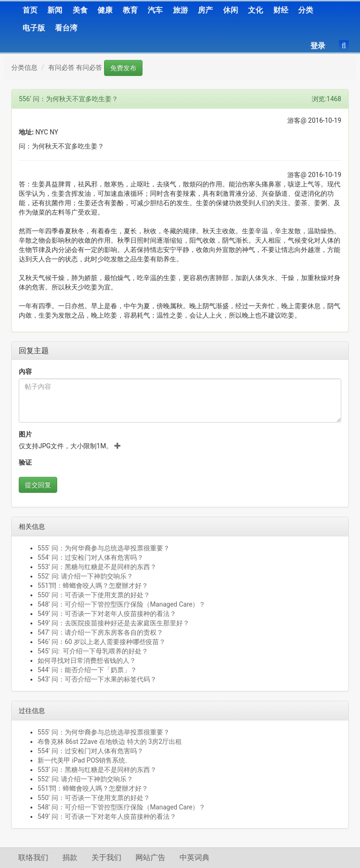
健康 (105, 10)
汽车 (155, 10)
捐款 (70, 857)
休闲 (231, 10)
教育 (130, 10)
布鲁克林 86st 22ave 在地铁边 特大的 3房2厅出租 (110, 742)
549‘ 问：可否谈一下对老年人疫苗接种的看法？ (107, 614)
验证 (25, 462)
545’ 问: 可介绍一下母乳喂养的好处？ (93, 651)
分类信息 (24, 67)
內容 (25, 371)
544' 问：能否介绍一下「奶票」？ (87, 670)
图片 (25, 434)
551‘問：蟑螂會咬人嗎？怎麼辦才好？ (93, 586)
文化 (255, 10)
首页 (30, 10)
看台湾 (66, 28)
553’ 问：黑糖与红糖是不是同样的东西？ (97, 567)
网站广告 (150, 857)
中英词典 (195, 857)
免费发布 (123, 68)
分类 (306, 10)
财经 (281, 10)
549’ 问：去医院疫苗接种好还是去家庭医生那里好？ (113, 623)
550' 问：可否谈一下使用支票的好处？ (94, 595)
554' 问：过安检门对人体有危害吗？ (90, 557)
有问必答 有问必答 (75, 67)
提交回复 (38, 485)
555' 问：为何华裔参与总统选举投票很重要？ (104, 548)
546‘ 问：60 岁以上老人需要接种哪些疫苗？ (101, 642)
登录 (318, 46)
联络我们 (33, 857)
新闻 (55, 10)
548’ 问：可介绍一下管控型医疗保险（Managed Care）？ (121, 604)
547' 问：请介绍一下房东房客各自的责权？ (100, 632)
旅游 (180, 10)
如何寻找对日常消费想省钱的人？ (87, 660)
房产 (205, 10)
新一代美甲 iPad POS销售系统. (82, 760)
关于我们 (106, 857)
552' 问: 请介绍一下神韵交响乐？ (85, 576)
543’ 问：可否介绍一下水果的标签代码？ (97, 679)
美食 (80, 10)
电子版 (34, 28)
